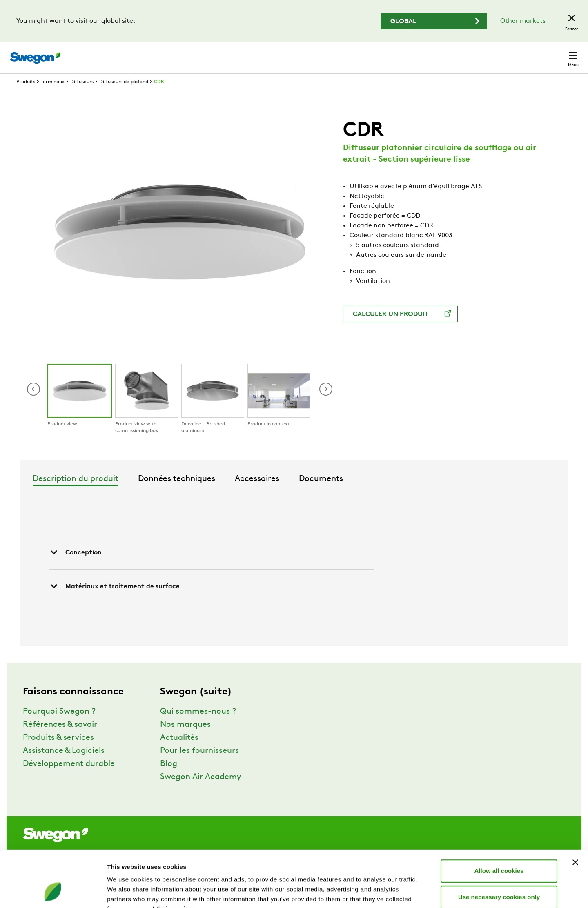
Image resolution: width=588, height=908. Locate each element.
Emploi (489, 54)
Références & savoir (60, 740)
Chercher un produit (350, 53)
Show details (429, 892)
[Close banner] (575, 812)
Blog (169, 779)
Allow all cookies (499, 821)
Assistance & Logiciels (64, 766)
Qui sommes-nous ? (198, 727)
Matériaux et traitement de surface (114, 601)
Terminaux (53, 97)
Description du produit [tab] (182, 494)
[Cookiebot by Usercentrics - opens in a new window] (53, 892)
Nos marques (185, 740)
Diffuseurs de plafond (124, 97)
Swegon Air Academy (200, 792)
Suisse (521, 54)
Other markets (523, 21)
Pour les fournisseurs (199, 766)
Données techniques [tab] (283, 494)
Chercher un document (432, 54)
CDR (159, 97)
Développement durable (69, 779)
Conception (75, 567)
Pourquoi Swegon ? (59, 727)
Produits (26, 97)
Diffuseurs (82, 97)
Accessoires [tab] (363, 494)
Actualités (179, 753)
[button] (326, 404)
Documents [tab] (427, 494)
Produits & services (58, 753)
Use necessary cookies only (499, 847)
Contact (559, 54)
